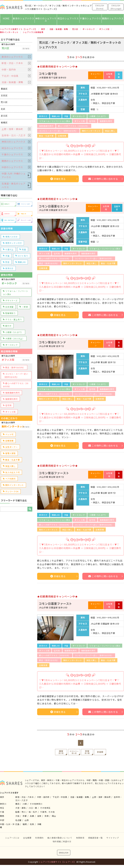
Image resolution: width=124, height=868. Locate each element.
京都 (25, 816)
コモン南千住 (48, 74)
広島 (17, 824)
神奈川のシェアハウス (46, 20)
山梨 (27, 820)
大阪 (17, 816)
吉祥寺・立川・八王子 (14, 135)
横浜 (17, 804)
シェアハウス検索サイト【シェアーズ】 (57, 862)
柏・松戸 (33, 812)
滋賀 (39, 816)
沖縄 (39, 824)
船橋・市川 (21, 812)
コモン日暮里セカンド (54, 206)
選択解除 (26, 49)
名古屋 (18, 820)
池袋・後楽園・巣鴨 (12, 82)
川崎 (25, 804)
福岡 (25, 824)
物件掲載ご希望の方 (62, 841)
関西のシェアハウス (113, 18)
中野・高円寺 (9, 70)
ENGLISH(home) (100, 7)
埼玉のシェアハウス (68, 18)
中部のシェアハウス (12, 167)
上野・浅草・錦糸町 (12, 129)
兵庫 (32, 816)
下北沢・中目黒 (10, 76)
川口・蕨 (33, 808)
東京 (2, 797)
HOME (6, 18)
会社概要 (27, 838)
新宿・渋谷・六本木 (12, 63)
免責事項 (80, 838)
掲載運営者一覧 (95, 838)
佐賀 (32, 824)
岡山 (54, 816)
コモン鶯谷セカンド (52, 342)
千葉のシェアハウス (90, 18)
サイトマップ (113, 838)
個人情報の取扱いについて (60, 838)
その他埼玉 (45, 808)
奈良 (47, 816)
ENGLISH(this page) (116, 7)
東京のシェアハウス (23, 18)
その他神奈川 (36, 804)
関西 (2, 816)
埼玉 (2, 808)
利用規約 (39, 838)
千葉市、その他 (47, 812)
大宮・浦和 (21, 808)
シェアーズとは (12, 838)
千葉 (2, 812)
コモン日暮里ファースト (55, 604)
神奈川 (3, 804)
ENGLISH (64, 853)
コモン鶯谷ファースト (54, 473)
